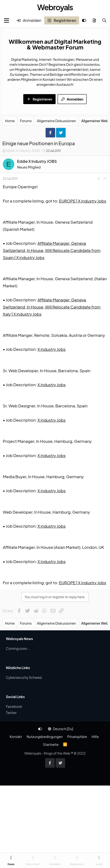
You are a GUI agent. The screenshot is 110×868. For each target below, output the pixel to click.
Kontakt (16, 737)
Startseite (51, 744)
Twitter (11, 713)
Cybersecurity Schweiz (24, 677)
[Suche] (104, 20)
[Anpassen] (84, 20)
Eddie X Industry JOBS (23, 150)
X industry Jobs (52, 349)
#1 (105, 178)
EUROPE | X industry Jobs (83, 201)
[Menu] (7, 20)
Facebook (14, 706)
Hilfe (95, 737)
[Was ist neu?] (94, 20)
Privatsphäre (77, 737)
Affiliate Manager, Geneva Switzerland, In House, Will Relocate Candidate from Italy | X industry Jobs (52, 307)
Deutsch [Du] (61, 729)
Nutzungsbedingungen (45, 737)
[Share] (99, 178)
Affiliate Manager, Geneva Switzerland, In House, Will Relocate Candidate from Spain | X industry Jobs (52, 250)
